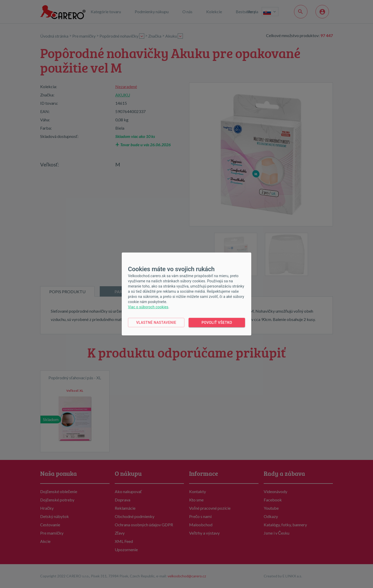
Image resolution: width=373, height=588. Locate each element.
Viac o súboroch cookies (148, 307)
